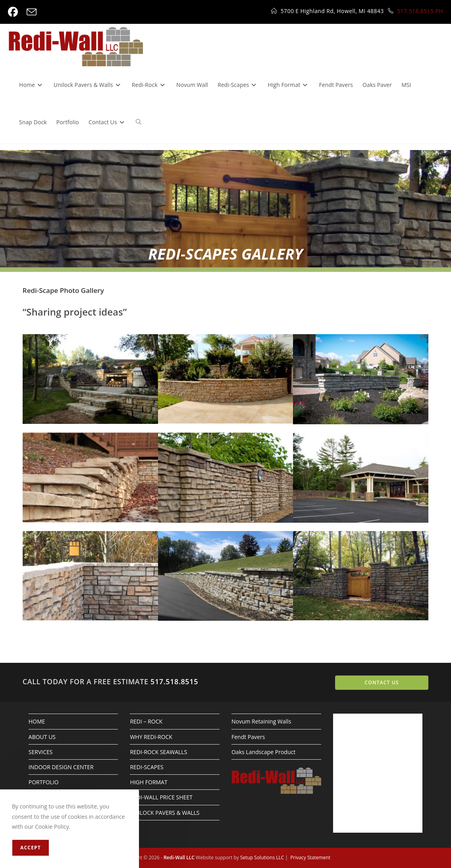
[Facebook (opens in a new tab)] (15, 12)
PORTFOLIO (44, 782)
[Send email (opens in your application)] (32, 12)
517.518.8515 (174, 681)
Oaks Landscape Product (263, 752)
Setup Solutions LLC (262, 857)
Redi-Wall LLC (179, 857)
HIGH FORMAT (148, 782)
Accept (31, 848)
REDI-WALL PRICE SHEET (161, 797)
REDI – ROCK (146, 721)
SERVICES (41, 752)
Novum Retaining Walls (261, 721)
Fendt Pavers (248, 737)
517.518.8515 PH (420, 11)
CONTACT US (382, 682)
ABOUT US (42, 737)
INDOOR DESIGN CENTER (61, 767)
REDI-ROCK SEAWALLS (158, 752)
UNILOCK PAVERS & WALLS (165, 813)
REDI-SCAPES (146, 767)
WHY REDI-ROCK (151, 737)
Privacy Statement (310, 857)
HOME (37, 721)
